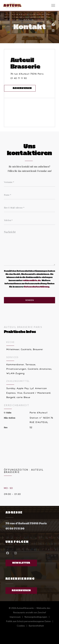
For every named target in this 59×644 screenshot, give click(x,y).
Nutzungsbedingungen (38, 617)
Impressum (17, 617)
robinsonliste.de (32, 280)
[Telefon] (29, 220)
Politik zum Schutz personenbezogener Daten (30, 622)
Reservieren (22, 88)
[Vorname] (29, 182)
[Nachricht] (29, 247)
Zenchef (42, 612)
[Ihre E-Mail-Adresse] (29, 208)
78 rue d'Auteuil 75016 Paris (33, 73)
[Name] (29, 195)
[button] (53, 6)
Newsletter (21, 563)
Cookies (23, 626)
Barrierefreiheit (36, 626)
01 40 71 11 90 (19, 78)
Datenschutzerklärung (37, 287)
